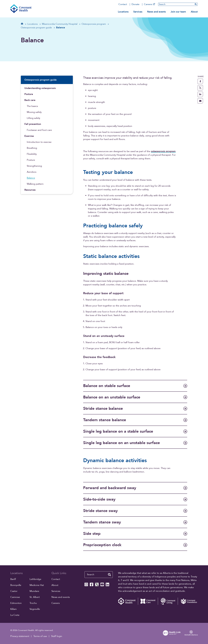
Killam (13, 609)
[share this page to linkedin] (200, 94)
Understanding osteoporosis (40, 88)
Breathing (32, 148)
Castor (14, 591)
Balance (31, 178)
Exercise (29, 136)
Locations (123, 12)
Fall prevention (33, 124)
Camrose (15, 597)
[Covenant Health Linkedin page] (107, 584)
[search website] (196, 4)
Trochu (33, 603)
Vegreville (35, 609)
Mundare (34, 591)
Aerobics (32, 172)
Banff (13, 579)
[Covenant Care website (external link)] (148, 601)
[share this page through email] (200, 101)
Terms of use (40, 636)
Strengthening (34, 166)
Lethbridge (35, 579)
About (194, 12)
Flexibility (32, 154)
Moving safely (34, 112)
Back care (30, 100)
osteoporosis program (163, 151)
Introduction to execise (39, 142)
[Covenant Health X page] (97, 584)
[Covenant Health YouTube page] (102, 584)
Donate (136, 4)
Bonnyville (16, 585)
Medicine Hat (37, 585)
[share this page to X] (200, 88)
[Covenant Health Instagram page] (86, 584)
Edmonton (16, 603)
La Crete (15, 615)
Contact (123, 4)
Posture (29, 94)
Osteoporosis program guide (40, 80)
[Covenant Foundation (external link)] (188, 601)
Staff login (57, 636)
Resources (30, 190)
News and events (156, 12)
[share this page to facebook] (200, 81)
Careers (149, 4)
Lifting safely (33, 118)
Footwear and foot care (39, 130)
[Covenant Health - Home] (128, 601)
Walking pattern (35, 184)
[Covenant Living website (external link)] (168, 601)
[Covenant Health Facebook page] (92, 584)
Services (138, 12)
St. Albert (35, 597)
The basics (32, 106)
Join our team (178, 12)
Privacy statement (20, 636)
